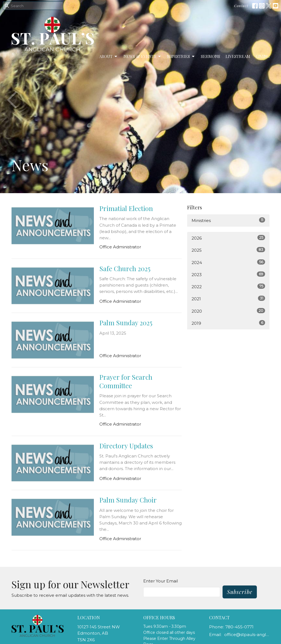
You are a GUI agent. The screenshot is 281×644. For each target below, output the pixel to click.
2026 (228, 238)
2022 (228, 286)
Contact (241, 6)
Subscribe (240, 592)
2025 (228, 250)
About (109, 56)
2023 (228, 274)
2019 (228, 323)
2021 (228, 299)
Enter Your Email (161, 581)
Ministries (181, 56)
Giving (263, 56)
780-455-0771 (239, 627)
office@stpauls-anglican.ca (247, 635)
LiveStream (238, 56)
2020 (228, 311)
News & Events (143, 56)
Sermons (210, 56)
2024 (228, 262)
